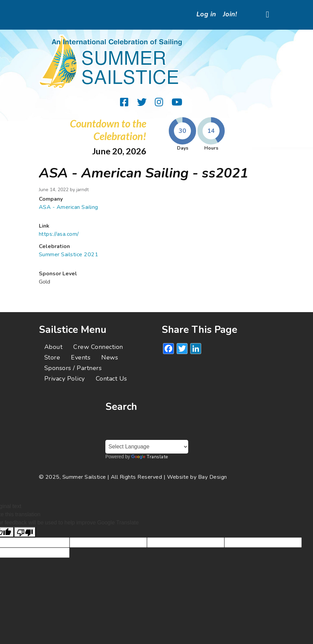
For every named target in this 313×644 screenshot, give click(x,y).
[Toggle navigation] (267, 15)
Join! (230, 14)
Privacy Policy (65, 379)
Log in (206, 14)
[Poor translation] (25, 532)
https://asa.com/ (59, 234)
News (110, 357)
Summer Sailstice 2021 (69, 255)
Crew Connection (98, 347)
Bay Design (213, 477)
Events (81, 357)
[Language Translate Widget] (147, 447)
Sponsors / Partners (73, 368)
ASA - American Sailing (69, 207)
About (53, 347)
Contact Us (111, 379)
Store (52, 357)
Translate (150, 457)
